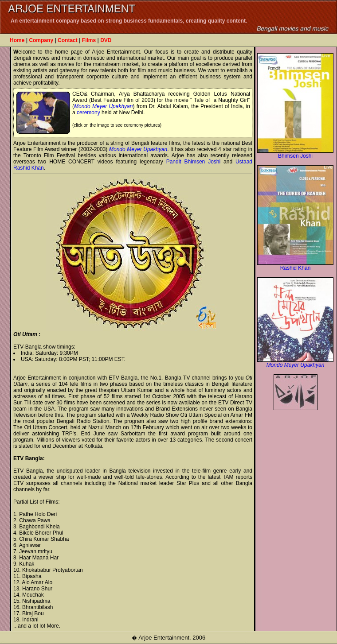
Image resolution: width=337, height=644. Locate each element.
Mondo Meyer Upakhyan (103, 106)
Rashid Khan (295, 266)
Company (41, 40)
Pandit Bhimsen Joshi (194, 162)
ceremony (88, 113)
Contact (68, 40)
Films (89, 40)
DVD (106, 40)
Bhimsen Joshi (295, 153)
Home (17, 40)
